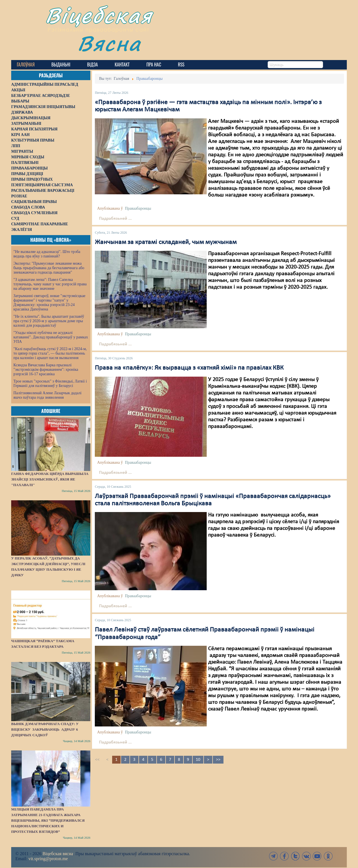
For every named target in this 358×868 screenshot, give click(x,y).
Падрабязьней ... (115, 219)
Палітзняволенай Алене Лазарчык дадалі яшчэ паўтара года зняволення (47, 395)
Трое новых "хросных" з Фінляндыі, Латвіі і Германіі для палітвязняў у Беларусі (50, 383)
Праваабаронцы (138, 208)
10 (198, 760)
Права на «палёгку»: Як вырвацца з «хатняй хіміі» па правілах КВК (189, 368)
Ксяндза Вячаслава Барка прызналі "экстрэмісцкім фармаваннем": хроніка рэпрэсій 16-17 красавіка (46, 370)
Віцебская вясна (58, 854)
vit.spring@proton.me (48, 859)
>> (218, 760)
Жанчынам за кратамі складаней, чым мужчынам (166, 242)
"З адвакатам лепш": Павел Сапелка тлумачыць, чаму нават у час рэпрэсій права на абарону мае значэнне (50, 284)
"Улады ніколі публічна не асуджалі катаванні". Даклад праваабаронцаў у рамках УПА (51, 337)
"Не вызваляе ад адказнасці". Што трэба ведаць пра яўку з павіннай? (47, 254)
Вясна (109, 43)
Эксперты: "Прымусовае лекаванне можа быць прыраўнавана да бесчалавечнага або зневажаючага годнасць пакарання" (49, 268)
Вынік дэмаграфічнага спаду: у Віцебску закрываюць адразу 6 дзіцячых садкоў (45, 729)
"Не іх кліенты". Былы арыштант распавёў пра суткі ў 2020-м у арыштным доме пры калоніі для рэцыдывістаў (49, 321)
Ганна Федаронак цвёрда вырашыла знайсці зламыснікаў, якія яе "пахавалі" (50, 479)
